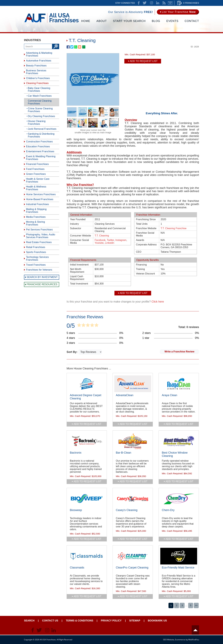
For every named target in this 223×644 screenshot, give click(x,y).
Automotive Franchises (39, 61)
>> (196, 605)
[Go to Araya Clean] (179, 384)
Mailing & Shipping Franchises (36, 211)
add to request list (87, 424)
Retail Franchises (36, 247)
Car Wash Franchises (40, 96)
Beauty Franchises (36, 66)
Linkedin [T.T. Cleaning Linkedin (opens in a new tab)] (110, 243)
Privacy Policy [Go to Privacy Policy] (111, 621)
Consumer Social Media (79, 241)
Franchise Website (146, 228)
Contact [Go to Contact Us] (192, 21)
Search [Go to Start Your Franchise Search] (29, 621)
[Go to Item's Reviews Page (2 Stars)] (171, 333)
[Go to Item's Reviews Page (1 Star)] (171, 338)
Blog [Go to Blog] (156, 21)
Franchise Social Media (145, 234)
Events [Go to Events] (172, 21)
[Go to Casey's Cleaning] (133, 499)
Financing (141, 265)
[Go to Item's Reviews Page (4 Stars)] (95, 338)
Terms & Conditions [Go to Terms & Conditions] (80, 621)
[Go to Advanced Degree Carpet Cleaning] (87, 384)
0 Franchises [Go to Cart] (191, 3)
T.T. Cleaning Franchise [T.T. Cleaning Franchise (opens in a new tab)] (174, 228)
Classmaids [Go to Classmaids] (77, 568)
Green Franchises (36, 174)
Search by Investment (42, 277)
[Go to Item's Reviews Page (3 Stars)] (95, 343)
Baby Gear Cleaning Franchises (39, 89)
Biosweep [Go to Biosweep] (76, 510)
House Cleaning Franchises (37, 123)
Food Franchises (35, 169)
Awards (140, 240)
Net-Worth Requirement (77, 270)
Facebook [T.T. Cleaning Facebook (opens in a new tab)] (100, 240)
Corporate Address (146, 245)
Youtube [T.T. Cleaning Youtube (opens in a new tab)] (99, 243)
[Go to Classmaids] (87, 556)
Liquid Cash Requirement (77, 278)
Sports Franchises (36, 252)
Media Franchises (36, 217)
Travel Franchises (36, 265)
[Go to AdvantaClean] (133, 384)
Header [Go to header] (195, 630)
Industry (74, 224)
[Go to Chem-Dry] (179, 499)
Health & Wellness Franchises (36, 188)
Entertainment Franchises (40, 151)
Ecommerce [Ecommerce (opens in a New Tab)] (180, 640)
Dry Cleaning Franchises (41, 116)
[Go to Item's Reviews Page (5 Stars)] (95, 333)
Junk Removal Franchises (42, 129)
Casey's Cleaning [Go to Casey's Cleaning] (127, 510)
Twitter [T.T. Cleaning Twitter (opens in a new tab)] (110, 240)
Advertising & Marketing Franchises (39, 54)
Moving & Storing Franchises (35, 223)
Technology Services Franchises (37, 258)
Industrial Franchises (37, 204)
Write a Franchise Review (179, 352)
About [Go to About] (102, 21)
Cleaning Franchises (37, 83)
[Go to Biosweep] (87, 499)
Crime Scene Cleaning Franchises (40, 110)
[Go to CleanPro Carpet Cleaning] (133, 556)
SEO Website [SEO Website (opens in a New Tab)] (169, 640)
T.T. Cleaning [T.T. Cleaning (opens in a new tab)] (102, 236)
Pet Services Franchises (39, 230)
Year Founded (78, 219)
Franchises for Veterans (39, 270)
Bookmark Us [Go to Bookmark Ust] (157, 621)
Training (140, 269)
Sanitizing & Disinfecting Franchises (41, 135)
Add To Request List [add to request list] (144, 61)
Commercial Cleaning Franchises (40, 102)
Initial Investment (79, 265)
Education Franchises (38, 146)
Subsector (76, 228)
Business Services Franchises (36, 72)
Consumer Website (81, 236)
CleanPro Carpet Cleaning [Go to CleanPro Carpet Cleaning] (132, 568)
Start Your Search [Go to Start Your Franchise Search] (129, 21)
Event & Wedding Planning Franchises (41, 158)
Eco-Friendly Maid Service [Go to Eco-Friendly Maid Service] (178, 568)
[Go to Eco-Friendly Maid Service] (179, 556)
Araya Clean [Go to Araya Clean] (169, 395)
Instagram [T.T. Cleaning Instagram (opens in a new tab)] (121, 240)
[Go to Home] (51, 22)
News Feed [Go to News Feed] (164, 3)
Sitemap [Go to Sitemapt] (135, 621)
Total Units (142, 224)
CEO (139, 252)
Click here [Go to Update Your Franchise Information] (158, 302)
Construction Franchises (39, 142)
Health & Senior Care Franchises (38, 180)
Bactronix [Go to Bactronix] (76, 453)
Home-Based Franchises (40, 199)
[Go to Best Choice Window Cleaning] (179, 441)
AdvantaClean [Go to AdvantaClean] (125, 395)
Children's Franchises (38, 78)
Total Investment (79, 284)
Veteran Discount (145, 274)
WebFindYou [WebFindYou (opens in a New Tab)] (194, 640)
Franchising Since (146, 219)
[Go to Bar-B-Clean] (133, 441)
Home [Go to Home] (86, 21)
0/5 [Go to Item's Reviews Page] (71, 326)
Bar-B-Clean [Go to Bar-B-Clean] (124, 453)
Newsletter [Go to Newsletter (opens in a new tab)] (170, 3)
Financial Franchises (37, 164)
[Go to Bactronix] (87, 441)
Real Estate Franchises (39, 242)
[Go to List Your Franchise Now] (178, 12)
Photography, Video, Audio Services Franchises (41, 236)
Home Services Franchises (41, 194)
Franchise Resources (42, 284)
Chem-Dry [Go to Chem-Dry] (168, 510)
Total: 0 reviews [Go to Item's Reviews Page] (189, 327)
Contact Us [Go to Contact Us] (50, 621)
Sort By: (72, 352)
